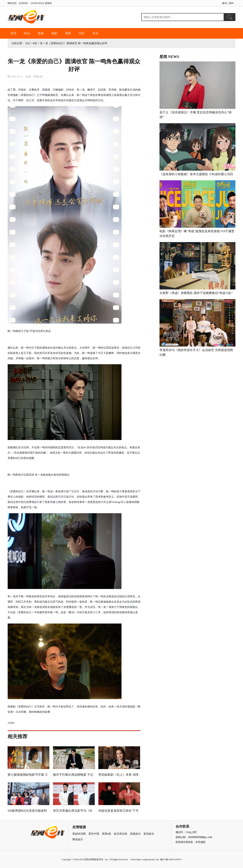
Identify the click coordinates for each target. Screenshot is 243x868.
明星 (68, 33)
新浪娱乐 (149, 834)
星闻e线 (107, 834)
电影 (54, 33)
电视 (41, 33)
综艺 (82, 33)
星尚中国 (94, 834)
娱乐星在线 (121, 834)
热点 (27, 33)
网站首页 (12, 3)
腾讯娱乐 (78, 839)
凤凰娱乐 (135, 834)
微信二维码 (228, 3)
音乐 (95, 33)
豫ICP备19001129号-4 (171, 859)
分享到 (11, 723)
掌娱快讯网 (79, 834)
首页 (13, 33)
